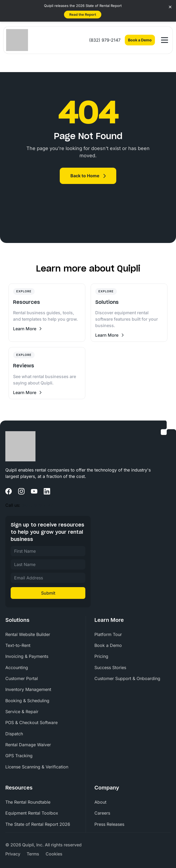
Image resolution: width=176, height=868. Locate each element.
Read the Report (83, 14)
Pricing (101, 656)
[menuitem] (43, 635)
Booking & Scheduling (27, 701)
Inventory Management (28, 689)
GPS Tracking (19, 756)
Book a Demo (140, 40)
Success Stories (110, 667)
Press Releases (109, 824)
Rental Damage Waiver (28, 745)
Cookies (54, 854)
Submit (48, 593)
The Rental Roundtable (28, 802)
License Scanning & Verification (37, 767)
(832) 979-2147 (105, 40)
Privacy (13, 854)
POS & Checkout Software (31, 722)
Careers (102, 813)
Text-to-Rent (18, 645)
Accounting (17, 667)
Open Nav (165, 38)
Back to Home (85, 176)
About (100, 802)
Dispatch (14, 734)
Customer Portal (22, 678)
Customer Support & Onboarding (127, 678)
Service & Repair (22, 712)
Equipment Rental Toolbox (32, 813)
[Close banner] (170, 7)
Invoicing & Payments (27, 656)
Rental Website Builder (28, 634)
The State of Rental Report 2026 (38, 824)
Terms (33, 854)
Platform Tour (108, 634)
